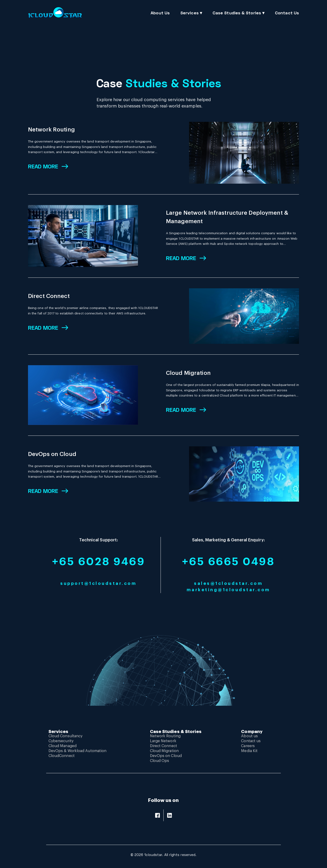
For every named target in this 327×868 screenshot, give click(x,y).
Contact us (251, 741)
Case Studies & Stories (176, 732)
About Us (160, 13)
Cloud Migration (188, 373)
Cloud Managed (63, 746)
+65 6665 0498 (228, 562)
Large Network (163, 741)
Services (59, 732)
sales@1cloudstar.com (228, 583)
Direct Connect (49, 296)
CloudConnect (62, 756)
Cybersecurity (61, 741)
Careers (248, 746)
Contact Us (287, 13)
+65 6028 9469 (99, 562)
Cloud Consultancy (66, 736)
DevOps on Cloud (52, 454)
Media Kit (249, 751)
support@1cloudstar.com (98, 583)
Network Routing (51, 130)
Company (252, 732)
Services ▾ (191, 13)
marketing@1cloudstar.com (228, 590)
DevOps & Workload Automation (78, 751)
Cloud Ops (160, 761)
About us (249, 736)
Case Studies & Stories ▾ (238, 13)
